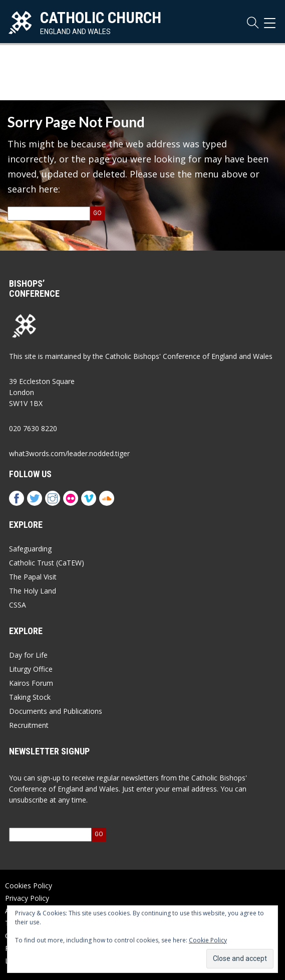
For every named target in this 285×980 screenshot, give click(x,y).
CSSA (18, 605)
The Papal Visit (33, 577)
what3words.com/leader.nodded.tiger (69, 453)
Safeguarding (30, 549)
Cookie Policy (208, 940)
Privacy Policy (27, 898)
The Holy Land (33, 591)
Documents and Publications (56, 711)
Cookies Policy (29, 886)
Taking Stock (30, 697)
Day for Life (28, 655)
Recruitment (29, 725)
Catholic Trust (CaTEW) (47, 563)
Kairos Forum (31, 683)
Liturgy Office (31, 669)
